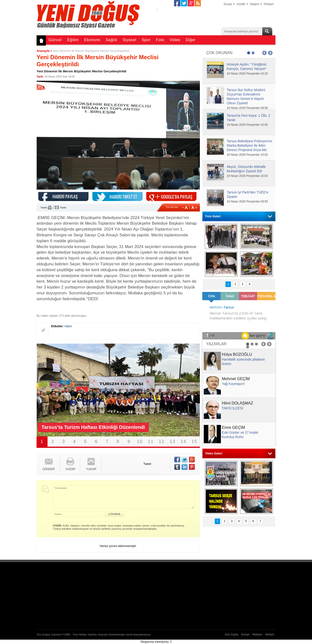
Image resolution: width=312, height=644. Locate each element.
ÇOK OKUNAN (219, 53)
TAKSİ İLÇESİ (233, 408)
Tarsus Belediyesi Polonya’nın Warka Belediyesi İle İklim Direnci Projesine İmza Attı (249, 145)
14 (184, 442)
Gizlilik (241, 4)
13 (173, 442)
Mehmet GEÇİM (236, 379)
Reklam (269, 4)
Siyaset (129, 40)
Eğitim (73, 40)
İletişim (254, 4)
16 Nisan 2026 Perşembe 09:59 (247, 202)
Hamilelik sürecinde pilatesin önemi (243, 362)
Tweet (147, 464)
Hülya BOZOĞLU (237, 354)
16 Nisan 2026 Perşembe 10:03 (247, 155)
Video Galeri (214, 453)
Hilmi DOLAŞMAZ (237, 403)
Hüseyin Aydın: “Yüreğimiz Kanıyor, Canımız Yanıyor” (247, 67)
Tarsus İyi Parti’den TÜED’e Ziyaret (248, 194)
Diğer (190, 40)
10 (140, 442)
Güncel (55, 40)
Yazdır (44, 207)
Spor (146, 40)
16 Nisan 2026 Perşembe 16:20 (247, 74)
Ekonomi (92, 40)
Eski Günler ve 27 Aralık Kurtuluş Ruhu (240, 435)
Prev (46, 390)
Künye (228, 4)
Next (190, 390)
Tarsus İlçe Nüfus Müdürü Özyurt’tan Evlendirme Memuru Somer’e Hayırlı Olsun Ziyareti (246, 96)
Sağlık (111, 40)
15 (195, 442)
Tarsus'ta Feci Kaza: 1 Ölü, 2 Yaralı (249, 118)
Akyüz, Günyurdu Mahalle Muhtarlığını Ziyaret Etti (246, 169)
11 (151, 442)
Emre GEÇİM (233, 428)
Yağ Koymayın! (233, 384)
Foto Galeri (213, 216)
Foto (160, 40)
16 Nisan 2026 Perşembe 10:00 (247, 125)
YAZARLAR (216, 344)
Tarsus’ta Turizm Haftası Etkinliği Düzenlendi (93, 427)
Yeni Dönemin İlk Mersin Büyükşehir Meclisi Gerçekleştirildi (91, 51)
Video (175, 40)
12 (162, 442)
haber (68, 326)
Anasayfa (43, 51)
